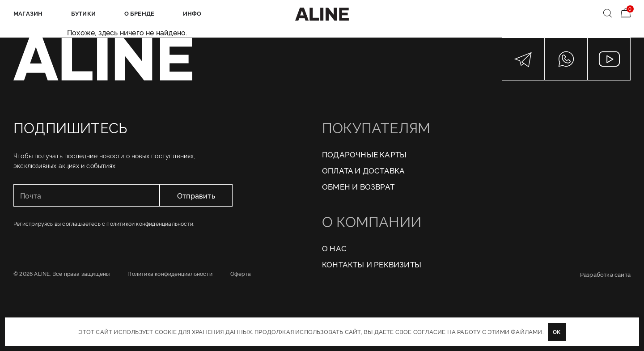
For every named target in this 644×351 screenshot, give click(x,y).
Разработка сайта (605, 274)
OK (557, 332)
